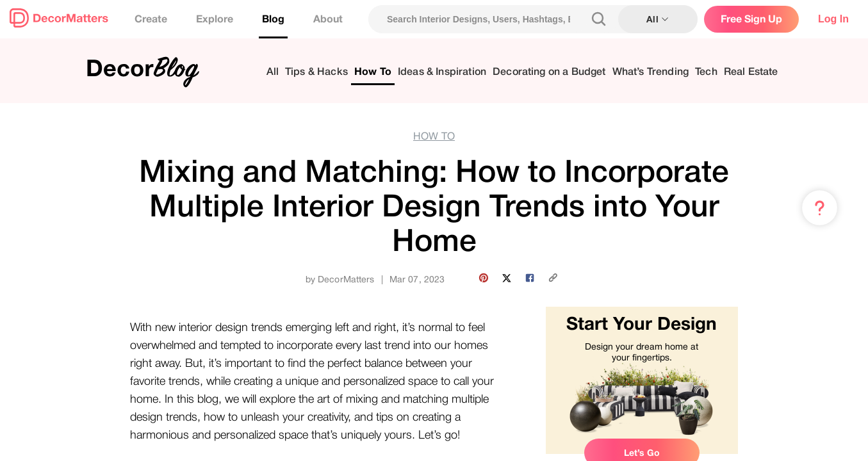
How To (373, 72)
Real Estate (751, 72)
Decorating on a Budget (549, 72)
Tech (706, 72)
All (273, 72)
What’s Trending (651, 72)
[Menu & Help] (820, 208)
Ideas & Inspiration (442, 72)
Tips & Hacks (316, 72)
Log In (833, 19)
